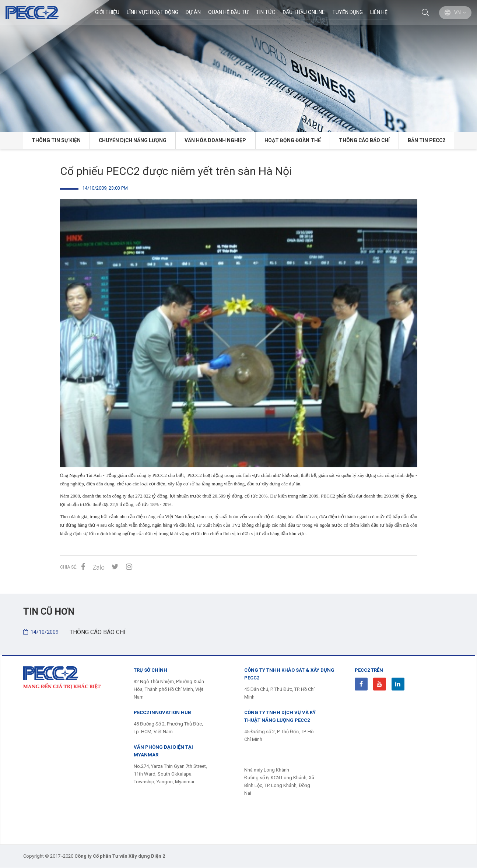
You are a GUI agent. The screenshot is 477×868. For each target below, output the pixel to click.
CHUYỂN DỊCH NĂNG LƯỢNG (131, 141)
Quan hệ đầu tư (228, 13)
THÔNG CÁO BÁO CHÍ (365, 141)
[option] (238, 66)
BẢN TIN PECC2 (429, 141)
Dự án (193, 13)
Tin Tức (265, 13)
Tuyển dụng (347, 13)
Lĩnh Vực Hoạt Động (152, 13)
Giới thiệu (107, 13)
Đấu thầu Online (303, 13)
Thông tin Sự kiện (54, 141)
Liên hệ (378, 13)
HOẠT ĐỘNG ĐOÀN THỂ (293, 141)
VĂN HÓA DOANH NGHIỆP (215, 141)
